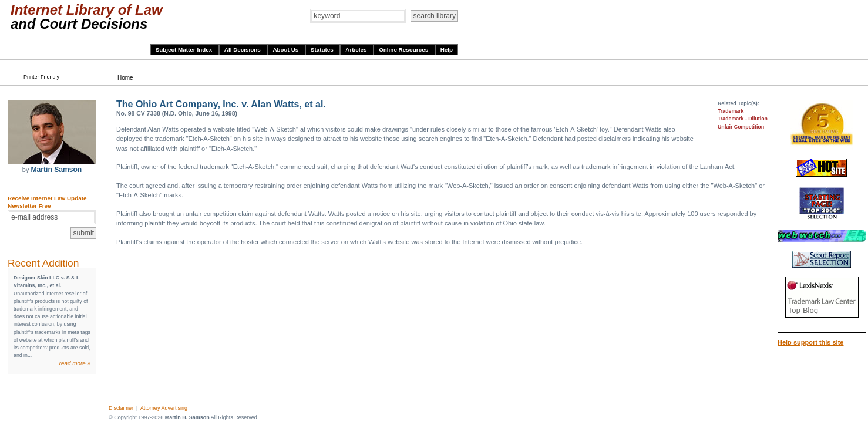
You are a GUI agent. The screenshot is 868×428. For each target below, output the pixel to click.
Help (447, 50)
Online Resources (404, 50)
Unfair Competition (741, 127)
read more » (75, 363)
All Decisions (243, 50)
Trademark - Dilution (743, 119)
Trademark (731, 111)
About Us (286, 50)
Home (125, 78)
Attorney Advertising (164, 408)
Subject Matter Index (185, 50)
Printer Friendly (41, 77)
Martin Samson (56, 170)
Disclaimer (121, 408)
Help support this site (810, 342)
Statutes (323, 50)
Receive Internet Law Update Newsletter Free (47, 202)
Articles (357, 50)
